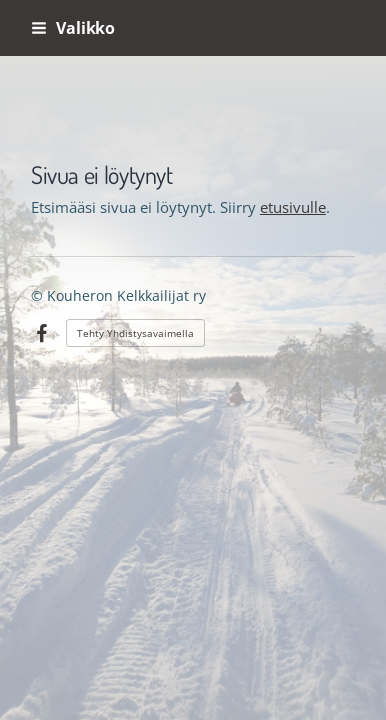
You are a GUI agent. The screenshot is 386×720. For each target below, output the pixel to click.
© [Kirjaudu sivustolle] (39, 295)
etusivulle (293, 207)
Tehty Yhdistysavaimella (135, 333)
